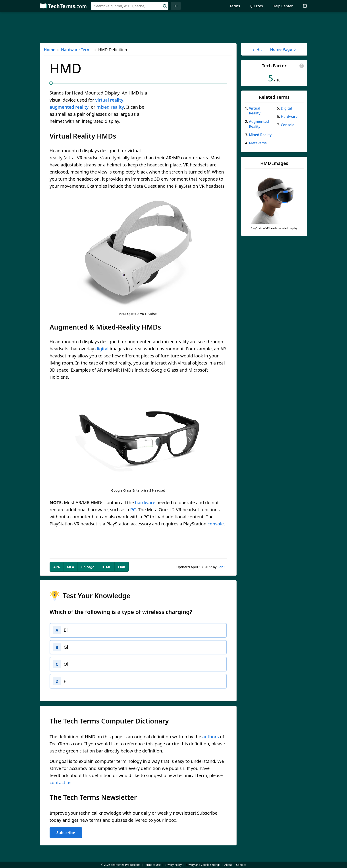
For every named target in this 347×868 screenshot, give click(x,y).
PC (133, 510)
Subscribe (66, 835)
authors (211, 740)
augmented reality (69, 107)
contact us (61, 785)
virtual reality (109, 100)
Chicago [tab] (88, 567)
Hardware (289, 116)
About (228, 865)
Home (50, 50)
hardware (145, 502)
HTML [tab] (106, 567)
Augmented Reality (259, 124)
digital (102, 349)
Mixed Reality (260, 135)
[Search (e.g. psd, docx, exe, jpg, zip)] (130, 6)
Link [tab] (121, 567)
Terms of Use (152, 865)
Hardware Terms (77, 50)
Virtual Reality (255, 111)
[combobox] (130, 6)
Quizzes (256, 6)
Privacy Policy (173, 865)
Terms (235, 6)
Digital (286, 108)
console (216, 524)
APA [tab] (57, 567)
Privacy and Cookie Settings (203, 865)
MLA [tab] (70, 567)
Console (288, 125)
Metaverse (258, 143)
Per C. (222, 567)
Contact (241, 865)
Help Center (283, 6)
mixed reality (110, 107)
